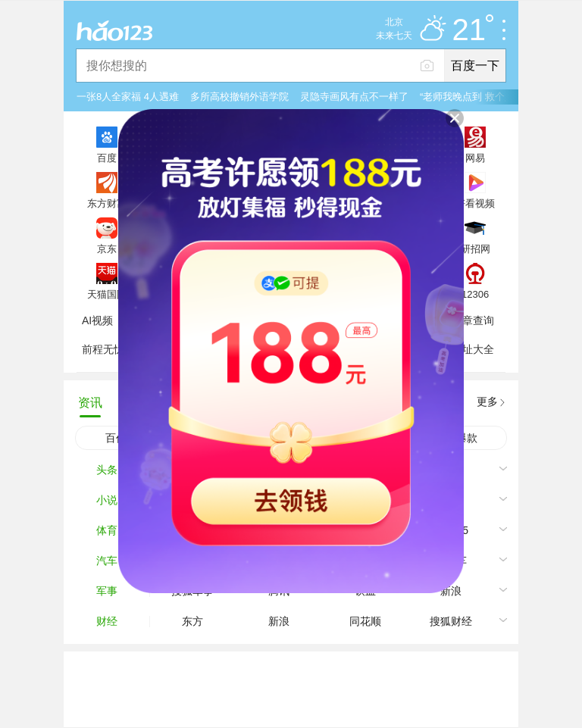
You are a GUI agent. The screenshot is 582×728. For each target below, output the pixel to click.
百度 (107, 158)
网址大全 (473, 349)
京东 (107, 248)
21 (473, 30)
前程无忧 (103, 349)
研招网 (476, 248)
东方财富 (107, 203)
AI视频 (97, 320)
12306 (475, 294)
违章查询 (473, 320)
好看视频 (475, 203)
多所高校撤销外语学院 (239, 97)
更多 (487, 401)
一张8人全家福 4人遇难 (128, 97)
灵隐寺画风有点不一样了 (354, 97)
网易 (475, 158)
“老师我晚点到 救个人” (469, 97)
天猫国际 (107, 294)
